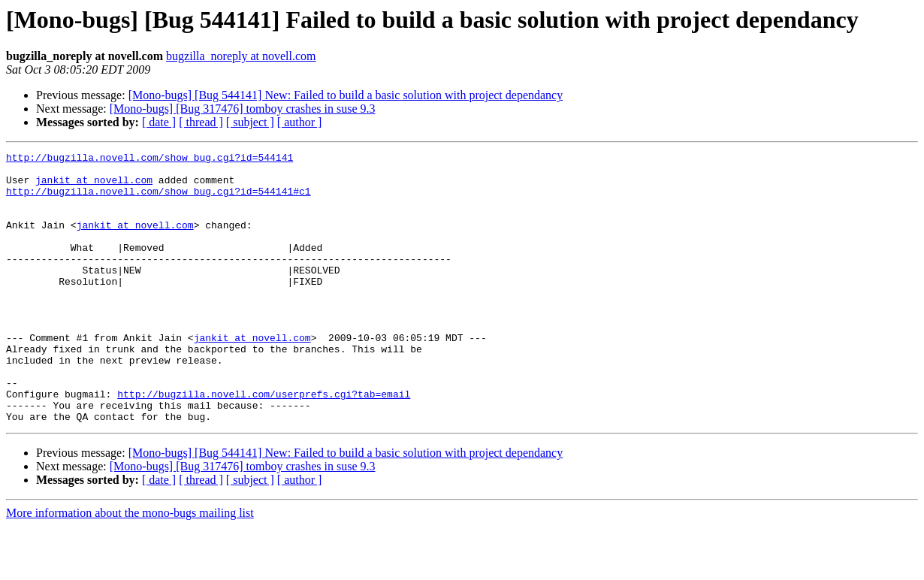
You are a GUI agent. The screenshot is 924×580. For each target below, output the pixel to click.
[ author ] (300, 122)
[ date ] (159, 122)
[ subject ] (250, 122)
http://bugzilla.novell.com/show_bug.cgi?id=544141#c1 (159, 200)
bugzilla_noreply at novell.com (241, 56)
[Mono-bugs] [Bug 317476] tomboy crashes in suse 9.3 (243, 109)
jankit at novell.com (94, 186)
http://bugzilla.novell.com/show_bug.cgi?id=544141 (149, 159)
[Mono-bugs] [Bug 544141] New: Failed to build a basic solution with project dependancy (346, 95)
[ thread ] (201, 122)
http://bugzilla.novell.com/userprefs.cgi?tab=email (264, 443)
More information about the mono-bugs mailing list (130, 567)
